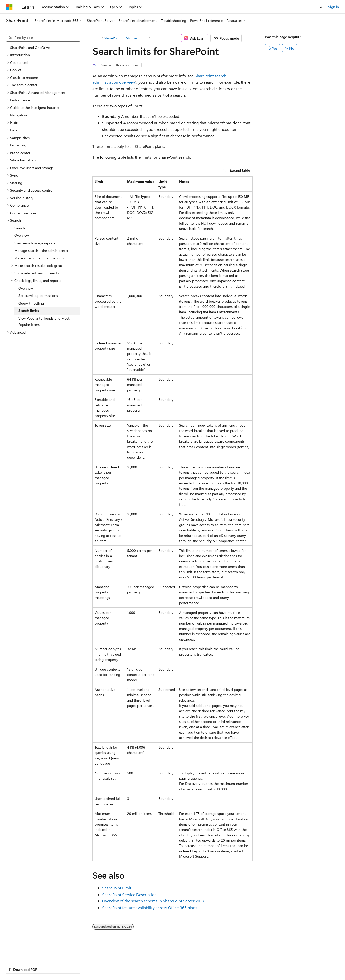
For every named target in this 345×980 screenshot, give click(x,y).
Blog (69, 964)
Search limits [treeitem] (29, 311)
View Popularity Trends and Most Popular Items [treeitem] (44, 322)
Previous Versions (46, 964)
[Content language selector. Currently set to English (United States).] (29, 952)
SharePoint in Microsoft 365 (126, 38)
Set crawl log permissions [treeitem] (38, 296)
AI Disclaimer (16, 964)
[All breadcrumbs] (97, 38)
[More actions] (248, 38)
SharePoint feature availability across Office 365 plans (150, 907)
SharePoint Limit (117, 888)
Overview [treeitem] (22, 235)
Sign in (334, 7)
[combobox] (43, 38)
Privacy (111, 964)
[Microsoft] (9, 7)
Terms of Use (137, 964)
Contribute (91, 964)
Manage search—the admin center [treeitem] (41, 251)
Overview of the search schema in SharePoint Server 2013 (153, 901)
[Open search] (321, 7)
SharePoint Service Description (129, 894)
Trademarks (162, 964)
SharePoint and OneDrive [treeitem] (30, 47)
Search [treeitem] (20, 228)
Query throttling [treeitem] (31, 303)
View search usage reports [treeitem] (35, 243)
